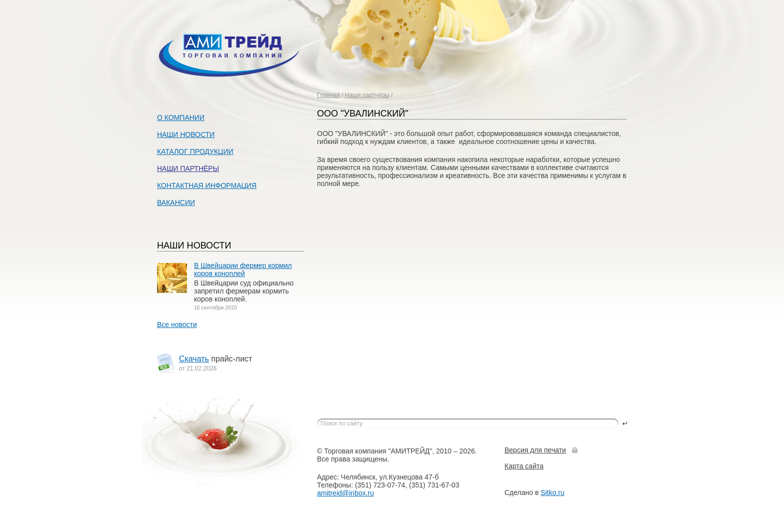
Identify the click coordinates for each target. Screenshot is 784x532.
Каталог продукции (195, 151)
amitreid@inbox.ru (345, 493)
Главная (328, 95)
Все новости (177, 324)
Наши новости (186, 134)
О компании (181, 117)
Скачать (194, 359)
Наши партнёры (367, 95)
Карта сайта (524, 466)
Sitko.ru (552, 492)
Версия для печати (535, 450)
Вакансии (176, 202)
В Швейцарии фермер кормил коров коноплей (243, 269)
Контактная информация (207, 185)
